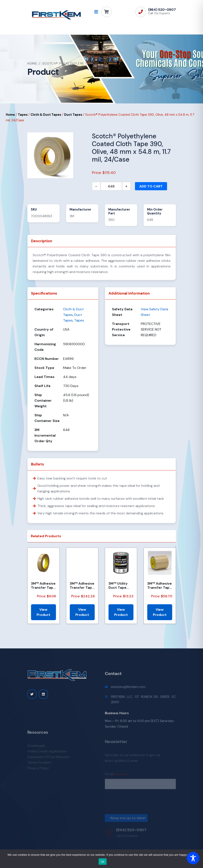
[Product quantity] (111, 186)
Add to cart (151, 186)
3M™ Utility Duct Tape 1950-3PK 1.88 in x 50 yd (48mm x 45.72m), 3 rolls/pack (120, 585)
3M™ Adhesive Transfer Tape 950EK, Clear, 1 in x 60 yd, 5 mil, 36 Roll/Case (160, 585)
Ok (103, 862)
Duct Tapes (73, 115)
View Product (43, 612)
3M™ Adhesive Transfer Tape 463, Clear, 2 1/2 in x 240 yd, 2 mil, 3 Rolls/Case (82, 585)
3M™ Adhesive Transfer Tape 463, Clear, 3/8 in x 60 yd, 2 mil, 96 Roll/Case (43, 585)
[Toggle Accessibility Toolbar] (193, 858)
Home (32, 63)
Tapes (23, 115)
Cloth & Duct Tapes (46, 115)
